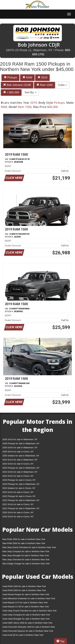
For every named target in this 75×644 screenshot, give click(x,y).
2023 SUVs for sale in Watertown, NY (20, 472)
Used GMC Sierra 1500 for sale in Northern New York (27, 623)
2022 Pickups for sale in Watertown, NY (21, 500)
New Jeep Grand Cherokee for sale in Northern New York (29, 547)
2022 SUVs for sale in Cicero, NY (18, 492)
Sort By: (31, 92)
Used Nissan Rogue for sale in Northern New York (26, 594)
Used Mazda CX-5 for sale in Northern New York (25, 603)
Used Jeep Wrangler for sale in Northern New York (26, 619)
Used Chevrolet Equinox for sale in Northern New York (28, 631)
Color (62, 85)
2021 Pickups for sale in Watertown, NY (21, 508)
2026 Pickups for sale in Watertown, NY (21, 443)
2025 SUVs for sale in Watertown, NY (20, 448)
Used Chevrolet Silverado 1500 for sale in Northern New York (29, 628)
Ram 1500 (45, 85)
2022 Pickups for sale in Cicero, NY (19, 496)
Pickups (10, 77)
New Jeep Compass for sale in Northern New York (26, 551)
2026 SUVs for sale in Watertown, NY (20, 439)
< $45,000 (11, 92)
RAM (27, 77)
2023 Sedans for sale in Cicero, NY (19, 488)
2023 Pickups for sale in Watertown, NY (21, 484)
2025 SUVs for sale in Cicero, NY (18, 452)
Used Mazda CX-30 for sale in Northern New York (26, 607)
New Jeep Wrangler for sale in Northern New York (26, 555)
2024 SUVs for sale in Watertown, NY (20, 460)
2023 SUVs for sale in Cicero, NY (18, 476)
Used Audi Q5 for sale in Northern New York (23, 635)
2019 (42, 77)
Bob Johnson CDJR (17, 85)
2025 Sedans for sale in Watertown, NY (21, 456)
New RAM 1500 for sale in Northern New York (24, 539)
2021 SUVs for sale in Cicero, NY (18, 504)
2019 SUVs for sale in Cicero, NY (18, 517)
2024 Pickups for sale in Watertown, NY (21, 468)
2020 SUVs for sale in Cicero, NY (18, 512)
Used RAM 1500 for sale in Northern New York (24, 586)
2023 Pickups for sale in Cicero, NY (19, 480)
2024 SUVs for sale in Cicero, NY (18, 464)
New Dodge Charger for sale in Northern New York (26, 564)
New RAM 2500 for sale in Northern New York (24, 543)
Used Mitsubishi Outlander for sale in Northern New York (29, 598)
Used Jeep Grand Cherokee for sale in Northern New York (30, 611)
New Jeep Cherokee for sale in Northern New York (26, 560)
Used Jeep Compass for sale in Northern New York (26, 615)
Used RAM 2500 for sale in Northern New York (24, 590)
